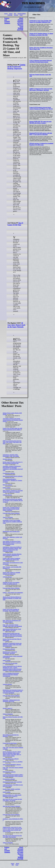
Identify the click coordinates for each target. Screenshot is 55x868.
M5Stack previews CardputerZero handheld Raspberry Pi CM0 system (41, 144)
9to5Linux (32, 18)
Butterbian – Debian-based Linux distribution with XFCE (11, 701)
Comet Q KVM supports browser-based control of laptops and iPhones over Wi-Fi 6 (41, 108)
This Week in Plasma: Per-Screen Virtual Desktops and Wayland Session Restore (13, 420)
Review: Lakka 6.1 (8, 708)
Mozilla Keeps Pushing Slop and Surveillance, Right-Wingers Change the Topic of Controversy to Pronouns (12, 635)
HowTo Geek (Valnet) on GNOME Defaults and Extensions (11, 573)
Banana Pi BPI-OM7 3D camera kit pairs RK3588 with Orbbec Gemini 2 (40, 122)
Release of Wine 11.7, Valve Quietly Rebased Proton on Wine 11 (12, 796)
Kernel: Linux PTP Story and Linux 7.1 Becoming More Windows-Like (13, 463)
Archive (16, 15)
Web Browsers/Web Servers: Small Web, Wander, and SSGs (12, 630)
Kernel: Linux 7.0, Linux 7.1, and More (13, 762)
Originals (10, 15)
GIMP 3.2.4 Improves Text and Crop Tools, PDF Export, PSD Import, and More (41, 89)
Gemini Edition (22, 14)
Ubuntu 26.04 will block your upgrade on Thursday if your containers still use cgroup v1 (13, 500)
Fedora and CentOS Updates (7, 21)
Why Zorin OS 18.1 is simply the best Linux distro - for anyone (12, 800)
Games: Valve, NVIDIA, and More (11, 789)
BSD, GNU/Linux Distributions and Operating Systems (12, 621)
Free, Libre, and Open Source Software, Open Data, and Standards (12, 625)
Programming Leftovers (9, 473)
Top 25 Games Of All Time (15, 224)
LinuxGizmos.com (35, 104)
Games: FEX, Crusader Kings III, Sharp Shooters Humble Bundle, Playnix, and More (11, 509)
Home (6, 14)
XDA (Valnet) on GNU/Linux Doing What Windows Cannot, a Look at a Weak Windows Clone (12, 543)
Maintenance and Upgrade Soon (11, 531)
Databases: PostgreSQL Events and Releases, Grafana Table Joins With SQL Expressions (12, 645)
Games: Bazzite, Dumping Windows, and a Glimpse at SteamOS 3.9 (12, 555)
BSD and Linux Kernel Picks (10, 663)
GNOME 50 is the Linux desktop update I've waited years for (11, 583)
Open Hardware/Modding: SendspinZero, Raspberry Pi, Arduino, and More (13, 480)
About (11, 14)
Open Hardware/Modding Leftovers (12, 765)
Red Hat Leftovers (8, 485)
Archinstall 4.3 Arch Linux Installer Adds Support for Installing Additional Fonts (41, 21)
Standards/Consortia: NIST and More (12, 782)
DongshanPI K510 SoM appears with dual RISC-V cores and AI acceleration (41, 134)
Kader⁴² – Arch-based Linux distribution (13, 593)
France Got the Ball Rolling (10, 743)
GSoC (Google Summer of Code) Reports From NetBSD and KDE (20, 24)
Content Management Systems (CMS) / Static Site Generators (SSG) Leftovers (13, 775)
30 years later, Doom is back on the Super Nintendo (16, 325)
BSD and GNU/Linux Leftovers (11, 759)
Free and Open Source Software (11, 513)
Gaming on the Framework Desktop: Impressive (16, 67)
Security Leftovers (7, 459)
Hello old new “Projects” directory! (12, 806)
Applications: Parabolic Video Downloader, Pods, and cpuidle (11, 455)
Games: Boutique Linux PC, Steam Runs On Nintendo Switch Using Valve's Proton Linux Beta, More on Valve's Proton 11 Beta (12, 754)
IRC (15, 14)
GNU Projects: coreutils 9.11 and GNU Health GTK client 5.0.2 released (13, 491)
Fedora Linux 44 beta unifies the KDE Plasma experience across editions (13, 429)
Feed (21, 15)
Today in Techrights (8, 517)
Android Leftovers (7, 495)
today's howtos (7, 488)
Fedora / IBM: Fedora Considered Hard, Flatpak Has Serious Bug (12, 559)
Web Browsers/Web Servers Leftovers (13, 476)
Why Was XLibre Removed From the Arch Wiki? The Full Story (12, 836)
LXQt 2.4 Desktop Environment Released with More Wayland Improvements (41, 61)
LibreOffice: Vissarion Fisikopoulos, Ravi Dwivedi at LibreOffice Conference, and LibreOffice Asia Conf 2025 (13, 468)
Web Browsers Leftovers (9, 772)
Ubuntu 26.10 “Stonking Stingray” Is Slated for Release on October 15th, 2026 (41, 34)
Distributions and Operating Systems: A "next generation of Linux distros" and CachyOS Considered (13, 691)
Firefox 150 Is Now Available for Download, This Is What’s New (11, 610)
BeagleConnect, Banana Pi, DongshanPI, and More (10, 653)
